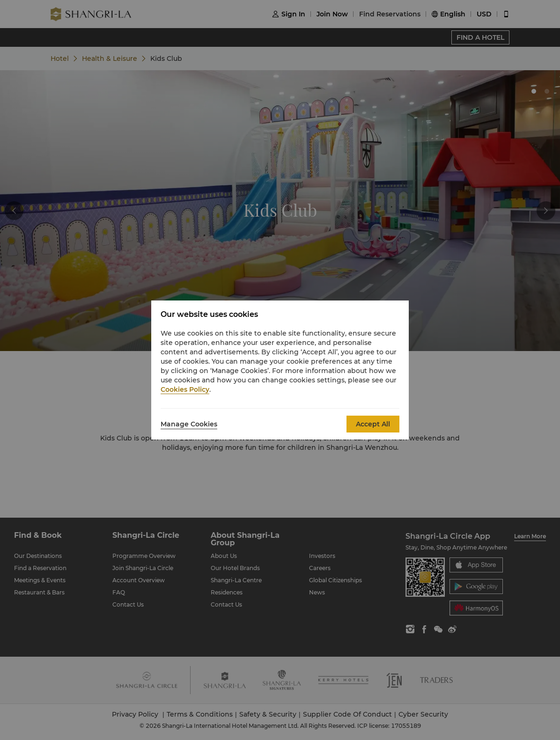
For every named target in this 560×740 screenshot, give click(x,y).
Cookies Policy (185, 389)
